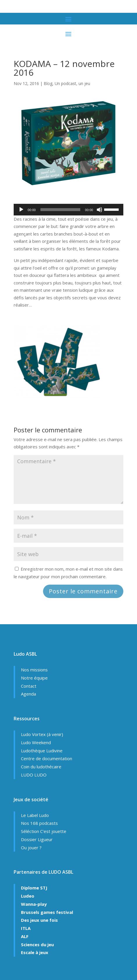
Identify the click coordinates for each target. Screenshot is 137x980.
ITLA (26, 928)
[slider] (61, 210)
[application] (68, 210)
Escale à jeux (35, 952)
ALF (25, 936)
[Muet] (99, 210)
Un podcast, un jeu (72, 83)
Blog (48, 83)
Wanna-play (34, 904)
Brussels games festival (47, 912)
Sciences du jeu (37, 944)
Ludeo (28, 896)
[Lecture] (21, 210)
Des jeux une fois (39, 920)
